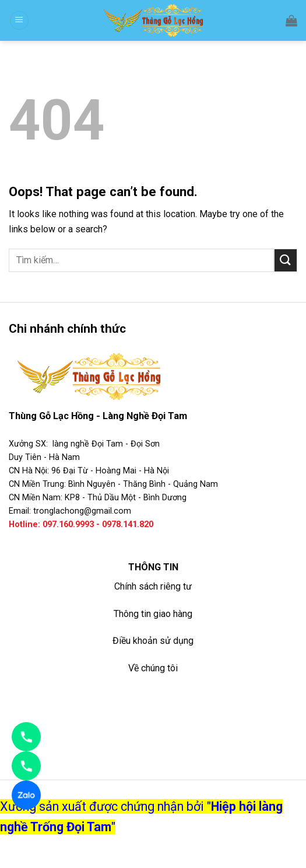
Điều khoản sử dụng (153, 641)
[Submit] (286, 260)
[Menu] (19, 21)
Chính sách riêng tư (153, 586)
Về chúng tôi (153, 668)
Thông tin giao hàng (153, 614)
